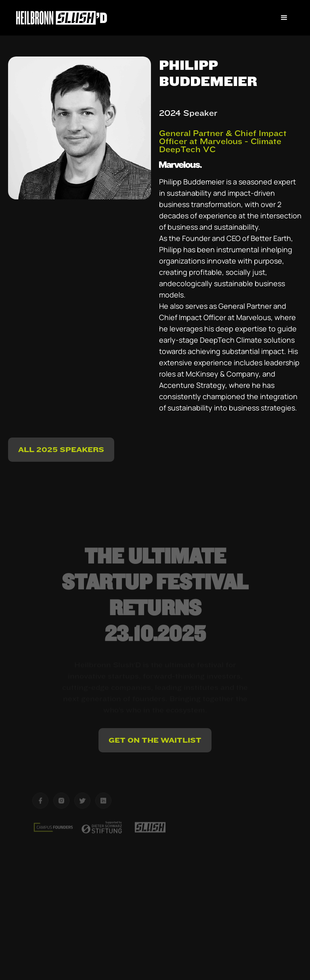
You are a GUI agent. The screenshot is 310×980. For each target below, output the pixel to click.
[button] (284, 18)
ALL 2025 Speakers (61, 449)
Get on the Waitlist (155, 740)
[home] (62, 18)
